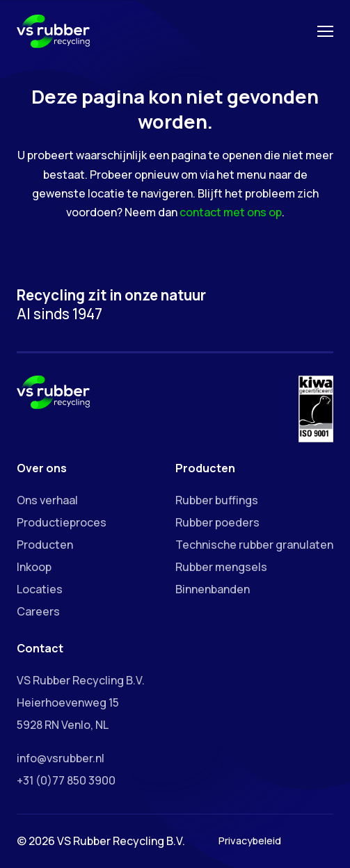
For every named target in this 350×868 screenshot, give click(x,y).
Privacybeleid (250, 841)
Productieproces (62, 522)
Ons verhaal (47, 500)
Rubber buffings (217, 500)
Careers (38, 611)
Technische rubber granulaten (254, 545)
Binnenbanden (213, 589)
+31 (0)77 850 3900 (66, 780)
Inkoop (34, 567)
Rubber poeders (217, 522)
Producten (45, 545)
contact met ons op (231, 212)
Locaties (40, 589)
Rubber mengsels (221, 567)
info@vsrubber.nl (61, 758)
